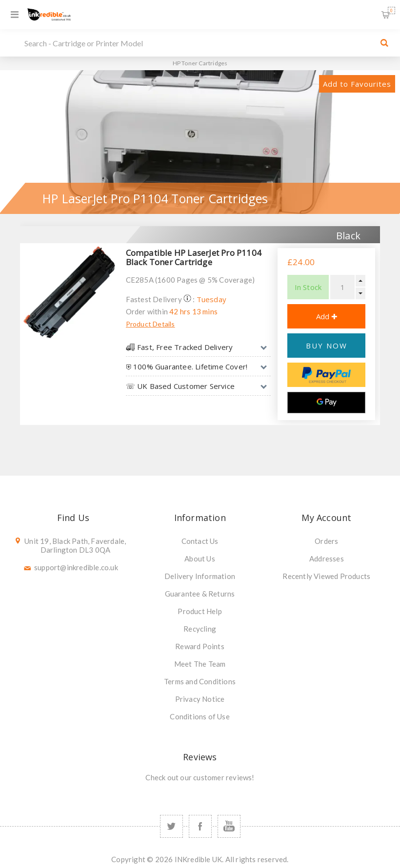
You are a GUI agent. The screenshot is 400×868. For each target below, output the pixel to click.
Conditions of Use (200, 716)
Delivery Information (200, 576)
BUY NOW (327, 346)
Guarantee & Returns (200, 594)
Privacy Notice (200, 699)
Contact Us (200, 541)
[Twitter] (171, 826)
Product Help (200, 611)
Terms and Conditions (200, 681)
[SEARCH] (198, 43)
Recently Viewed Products (326, 576)
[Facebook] (200, 826)
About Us (200, 559)
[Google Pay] (326, 403)
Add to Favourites (357, 84)
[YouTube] (229, 826)
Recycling (200, 629)
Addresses (327, 559)
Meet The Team (200, 664)
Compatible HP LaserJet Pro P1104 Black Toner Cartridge (194, 257)
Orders (326, 541)
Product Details (150, 324)
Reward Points (200, 646)
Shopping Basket (391, 10)
